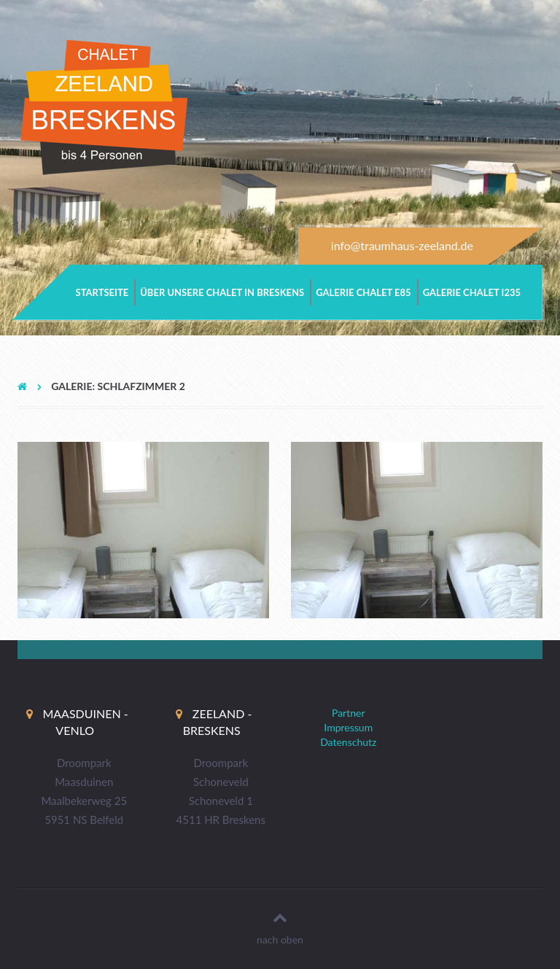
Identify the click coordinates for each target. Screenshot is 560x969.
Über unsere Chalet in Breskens (222, 292)
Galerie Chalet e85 (363, 292)
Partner (349, 713)
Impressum (348, 727)
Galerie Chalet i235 (472, 292)
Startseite (102, 292)
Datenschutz (348, 742)
